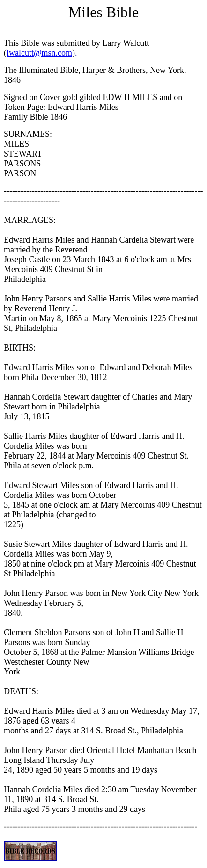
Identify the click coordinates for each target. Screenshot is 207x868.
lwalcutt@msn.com (39, 53)
